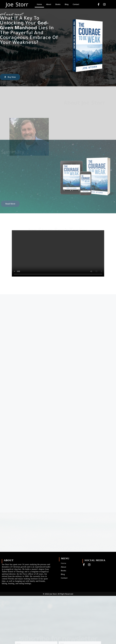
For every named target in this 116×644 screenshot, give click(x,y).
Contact (76, 4)
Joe (10, 4)
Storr (22, 4)
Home (39, 4)
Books (58, 4)
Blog (67, 4)
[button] (10, 77)
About (49, 4)
